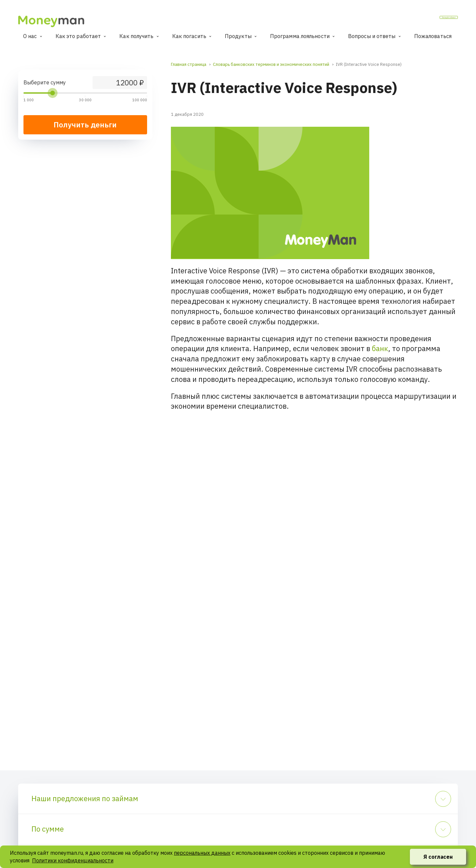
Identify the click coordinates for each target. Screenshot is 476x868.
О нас (30, 36)
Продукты (238, 36)
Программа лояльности (300, 36)
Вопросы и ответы (372, 36)
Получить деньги (85, 125)
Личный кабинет (432, 20)
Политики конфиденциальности (73, 860)
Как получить (136, 36)
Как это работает (78, 36)
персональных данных (202, 853)
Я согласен (438, 857)
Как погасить (189, 36)
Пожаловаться (433, 36)
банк (380, 348)
